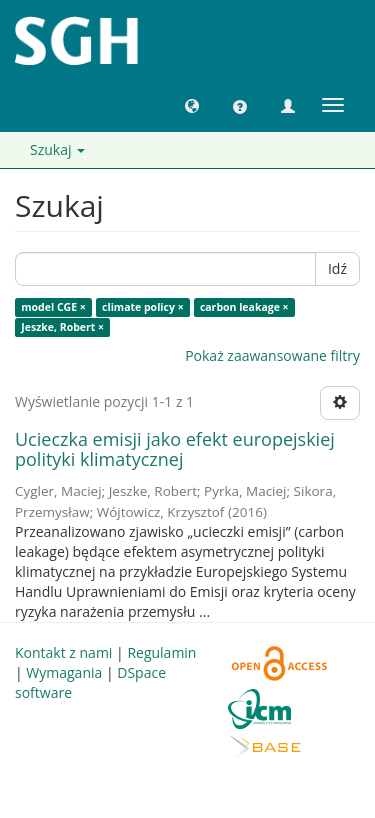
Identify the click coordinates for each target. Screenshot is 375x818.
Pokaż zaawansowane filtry (272, 355)
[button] (192, 105)
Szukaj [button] (57, 149)
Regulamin (161, 652)
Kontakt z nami (63, 652)
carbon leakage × (244, 307)
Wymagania (64, 672)
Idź (337, 268)
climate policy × (143, 307)
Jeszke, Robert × (62, 327)
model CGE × (53, 307)
